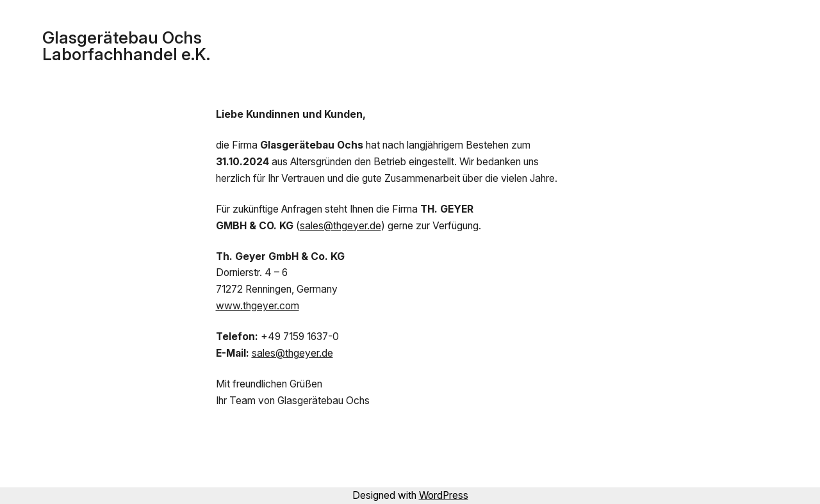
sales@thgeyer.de (340, 226)
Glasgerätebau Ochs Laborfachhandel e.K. (126, 46)
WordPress (444, 495)
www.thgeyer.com (258, 306)
